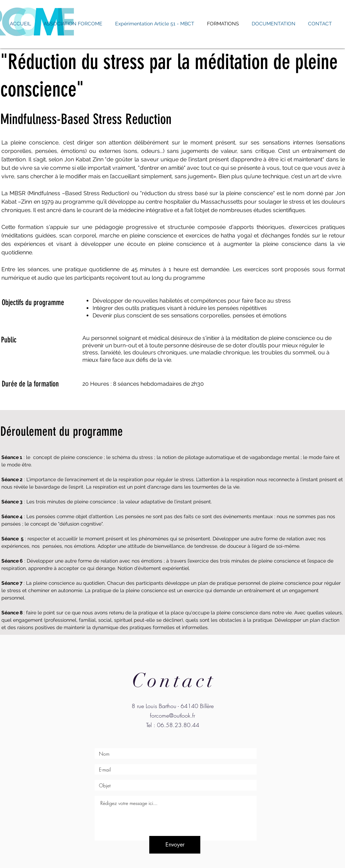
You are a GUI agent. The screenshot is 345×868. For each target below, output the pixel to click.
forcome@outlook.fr (172, 715)
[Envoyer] (175, 845)
